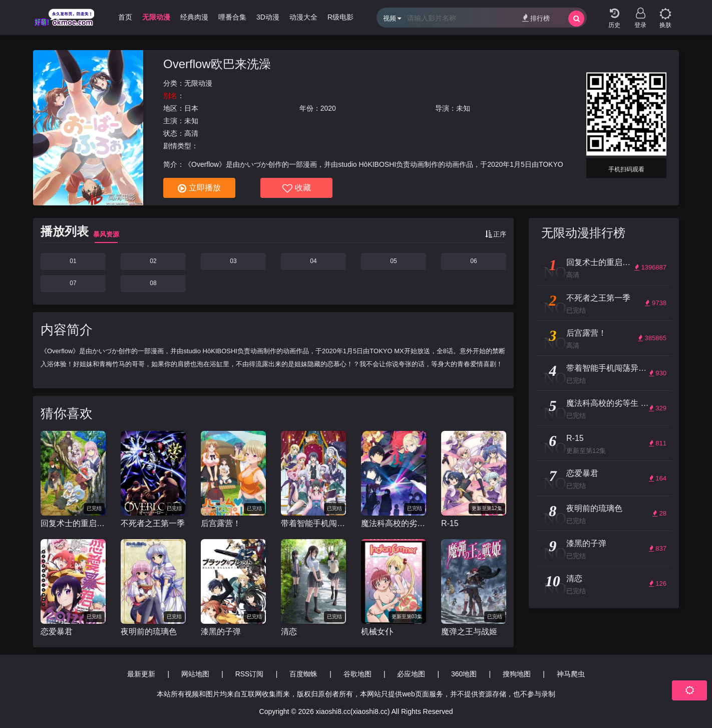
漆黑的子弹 (221, 632)
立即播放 (199, 188)
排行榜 (536, 18)
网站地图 (195, 674)
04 (313, 261)
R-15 (450, 523)
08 (153, 283)
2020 (328, 108)
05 (393, 261)
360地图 (464, 674)
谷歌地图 (358, 674)
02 (153, 261)
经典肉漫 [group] (194, 17)
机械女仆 (377, 632)
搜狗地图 (517, 674)
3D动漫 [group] (268, 17)
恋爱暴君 (57, 632)
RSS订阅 (250, 674)
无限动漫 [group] (156, 17)
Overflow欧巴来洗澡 (217, 64)
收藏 (297, 188)
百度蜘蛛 (303, 674)
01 (73, 261)
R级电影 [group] (340, 17)
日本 (191, 108)
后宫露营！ (221, 523)
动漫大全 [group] (303, 17)
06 (473, 261)
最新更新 (141, 674)
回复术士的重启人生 (73, 523)
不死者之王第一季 (153, 523)
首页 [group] (125, 17)
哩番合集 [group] (232, 17)
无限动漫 (198, 83)
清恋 (289, 632)
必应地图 (411, 674)
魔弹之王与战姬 (469, 632)
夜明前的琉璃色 (149, 632)
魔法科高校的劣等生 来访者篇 (394, 523)
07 (73, 283)
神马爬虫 (571, 674)
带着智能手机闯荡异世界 (313, 523)
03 (233, 261)
